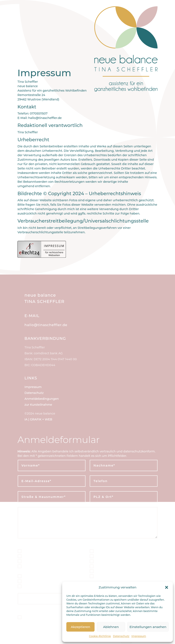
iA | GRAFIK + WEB (38, 419)
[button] (167, 587)
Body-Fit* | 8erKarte (111, 571)
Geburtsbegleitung (38, 561)
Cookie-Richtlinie (100, 636)
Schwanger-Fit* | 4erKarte (45, 551)
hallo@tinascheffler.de (46, 325)
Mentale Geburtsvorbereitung (49, 576)
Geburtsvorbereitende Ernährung (41, 568)
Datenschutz (121, 636)
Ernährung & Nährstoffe (115, 576)
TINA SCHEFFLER (44, 301)
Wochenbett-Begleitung (43, 586)
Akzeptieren (80, 627)
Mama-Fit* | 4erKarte (112, 551)
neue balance (40, 295)
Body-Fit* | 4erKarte (111, 566)
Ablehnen (111, 627)
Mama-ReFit (32, 581)
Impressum (139, 636)
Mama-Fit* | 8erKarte (112, 556)
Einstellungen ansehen (148, 627)
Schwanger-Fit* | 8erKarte (45, 556)
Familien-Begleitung (112, 561)
